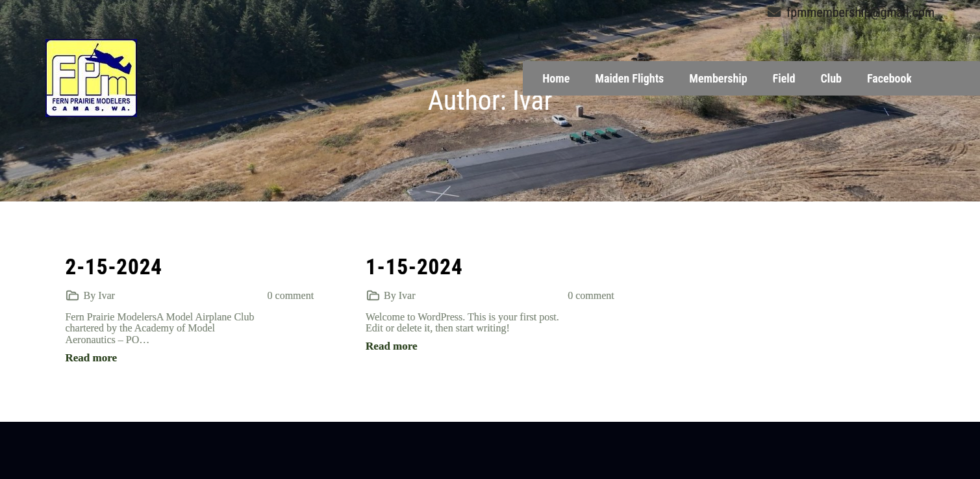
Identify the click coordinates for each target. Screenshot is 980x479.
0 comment (291, 295)
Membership (718, 78)
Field (784, 78)
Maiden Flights (629, 78)
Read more (91, 358)
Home (556, 78)
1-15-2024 (414, 267)
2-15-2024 (114, 267)
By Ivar (99, 295)
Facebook (889, 78)
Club (831, 78)
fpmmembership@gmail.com (851, 12)
